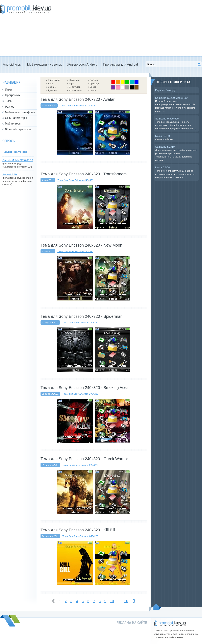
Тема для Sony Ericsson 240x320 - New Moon (81, 245)
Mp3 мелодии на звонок (44, 64)
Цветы (93, 90)
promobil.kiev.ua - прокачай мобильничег (170, 624)
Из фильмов (75, 90)
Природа (94, 83)
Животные (74, 80)
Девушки (52, 90)
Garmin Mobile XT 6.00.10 (18, 160)
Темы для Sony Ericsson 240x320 (78, 105)
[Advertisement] (124, 28)
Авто (50, 83)
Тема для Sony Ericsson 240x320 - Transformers (84, 174)
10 (112, 601)
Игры (72, 83)
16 (126, 601)
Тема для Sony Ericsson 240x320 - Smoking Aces (84, 388)
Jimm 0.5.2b (10, 174)
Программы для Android (120, 64)
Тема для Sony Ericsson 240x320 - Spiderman (82, 316)
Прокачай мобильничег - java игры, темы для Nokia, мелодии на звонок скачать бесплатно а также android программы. (26, 9)
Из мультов (75, 87)
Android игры (12, 64)
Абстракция (54, 80)
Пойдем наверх (157, 607)
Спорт (93, 87)
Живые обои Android (82, 64)
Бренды (52, 87)
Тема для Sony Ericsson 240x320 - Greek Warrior (84, 459)
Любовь (94, 80)
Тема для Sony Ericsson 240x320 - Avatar (78, 99)
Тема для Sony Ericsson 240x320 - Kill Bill (78, 530)
